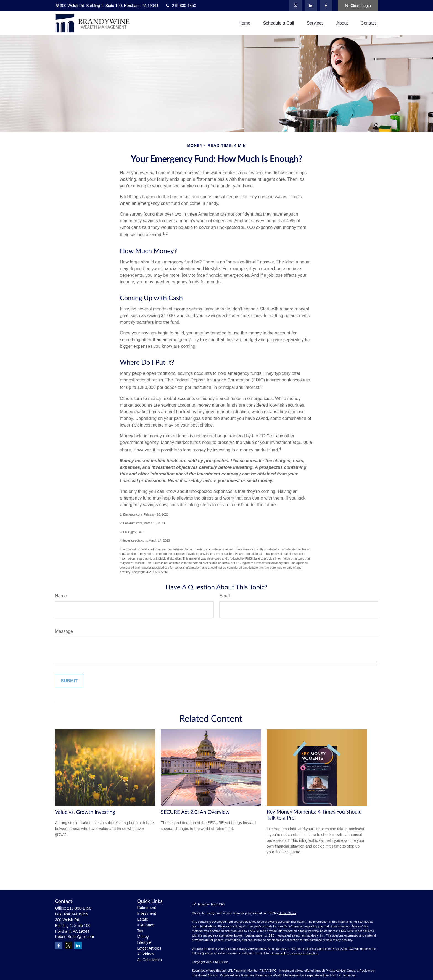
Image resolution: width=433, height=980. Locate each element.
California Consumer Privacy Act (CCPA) (331, 949)
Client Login (358, 6)
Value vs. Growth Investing (85, 812)
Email (225, 596)
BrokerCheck (287, 913)
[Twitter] (296, 6)
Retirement (147, 908)
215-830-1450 (181, 6)
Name (61, 596)
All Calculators (150, 960)
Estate (143, 919)
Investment (147, 913)
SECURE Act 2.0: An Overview (195, 812)
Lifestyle (144, 942)
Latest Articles (149, 948)
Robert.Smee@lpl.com (74, 937)
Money (143, 937)
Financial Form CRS (212, 904)
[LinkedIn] (311, 6)
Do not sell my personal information (294, 953)
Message (64, 631)
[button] (245, 23)
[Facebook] (326, 6)
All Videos (146, 954)
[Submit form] (69, 681)
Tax (140, 931)
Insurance (146, 925)
